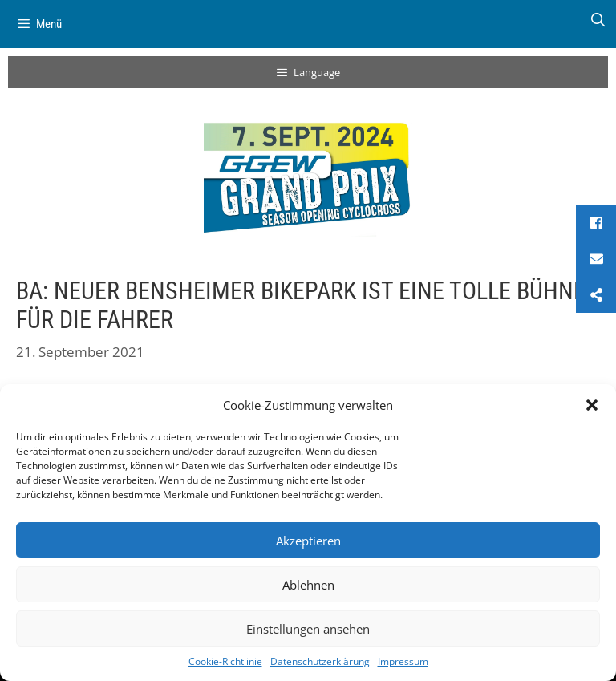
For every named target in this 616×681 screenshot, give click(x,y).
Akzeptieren (308, 541)
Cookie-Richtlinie (225, 661)
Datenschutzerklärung (320, 661)
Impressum (403, 661)
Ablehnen (308, 585)
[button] (592, 405)
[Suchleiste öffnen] (598, 20)
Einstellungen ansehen (308, 629)
